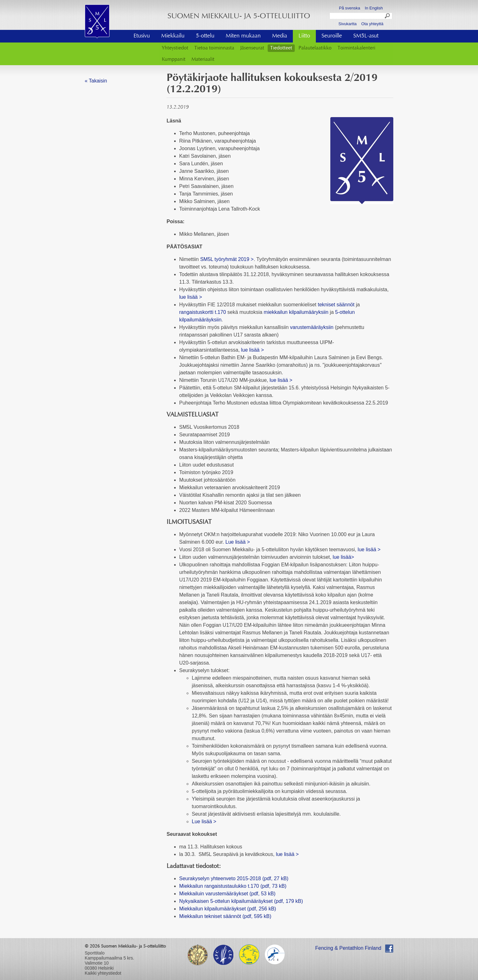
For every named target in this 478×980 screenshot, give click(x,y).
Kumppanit (174, 59)
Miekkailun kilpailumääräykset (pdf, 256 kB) (228, 909)
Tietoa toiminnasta (214, 48)
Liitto (304, 36)
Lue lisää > (238, 542)
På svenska (350, 8)
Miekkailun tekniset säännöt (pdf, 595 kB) (225, 916)
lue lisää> (343, 557)
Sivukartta (348, 24)
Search (388, 17)
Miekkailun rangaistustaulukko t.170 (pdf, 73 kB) (233, 886)
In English (374, 8)
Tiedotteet (281, 48)
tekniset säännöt (336, 305)
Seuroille (332, 36)
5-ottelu (205, 36)
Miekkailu (173, 36)
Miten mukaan (243, 36)
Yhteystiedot (175, 48)
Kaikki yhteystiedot (103, 973)
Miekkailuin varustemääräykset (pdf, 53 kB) (227, 894)
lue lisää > (191, 297)
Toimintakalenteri (356, 48)
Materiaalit (203, 59)
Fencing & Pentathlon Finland (348, 948)
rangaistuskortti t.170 (203, 312)
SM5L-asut (366, 36)
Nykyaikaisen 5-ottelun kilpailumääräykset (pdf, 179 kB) (241, 901)
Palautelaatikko (315, 48)
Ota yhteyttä (372, 24)
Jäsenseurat (252, 48)
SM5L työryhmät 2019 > (227, 259)
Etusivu (142, 36)
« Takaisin (96, 81)
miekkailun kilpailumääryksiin (296, 312)
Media (280, 36)
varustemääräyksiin (312, 327)
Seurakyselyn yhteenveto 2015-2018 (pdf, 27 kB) (234, 878)
